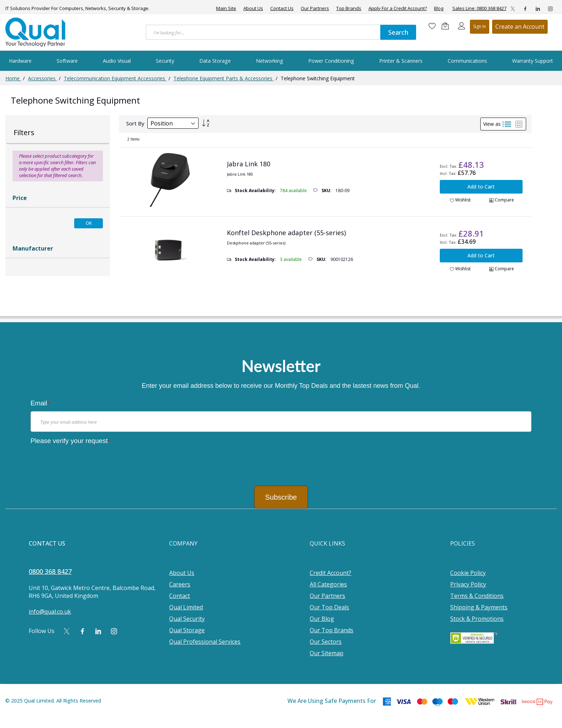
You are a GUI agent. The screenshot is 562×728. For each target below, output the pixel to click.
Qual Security (187, 619)
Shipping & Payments (479, 607)
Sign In (480, 26)
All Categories (328, 584)
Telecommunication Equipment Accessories (115, 78)
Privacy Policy (468, 584)
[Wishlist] (432, 26)
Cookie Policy (468, 573)
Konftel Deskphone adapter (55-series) (286, 233)
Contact (180, 596)
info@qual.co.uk (50, 612)
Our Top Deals (329, 607)
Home (13, 78)
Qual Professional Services (205, 642)
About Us (253, 8)
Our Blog (322, 619)
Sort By (135, 123)
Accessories (42, 78)
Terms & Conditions (477, 596)
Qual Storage (187, 630)
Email (40, 403)
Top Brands (349, 8)
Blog (439, 8)
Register (520, 27)
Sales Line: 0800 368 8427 (479, 8)
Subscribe (281, 497)
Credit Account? (330, 573)
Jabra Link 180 (249, 164)
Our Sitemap (327, 653)
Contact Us (282, 8)
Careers (180, 584)
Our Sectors (326, 642)
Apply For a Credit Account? (398, 8)
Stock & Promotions (477, 619)
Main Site (226, 8)
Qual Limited (186, 607)
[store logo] (36, 32)
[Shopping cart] (447, 26)
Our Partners (315, 8)
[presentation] (85, 463)
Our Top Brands (332, 630)
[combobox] (263, 32)
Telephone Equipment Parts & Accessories (224, 78)
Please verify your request (70, 441)
